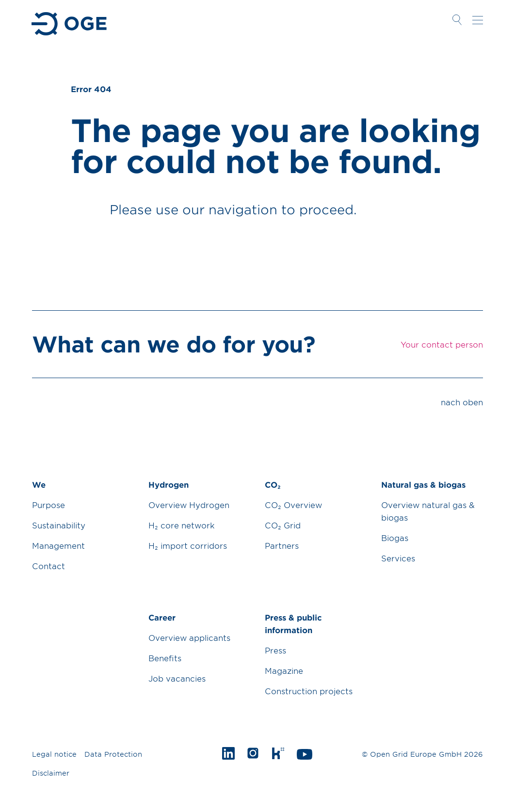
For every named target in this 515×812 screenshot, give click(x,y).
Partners (282, 545)
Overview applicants (189, 637)
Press (275, 650)
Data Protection (113, 754)
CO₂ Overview (293, 505)
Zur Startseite (70, 24)
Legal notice (54, 754)
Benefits (165, 658)
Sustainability (59, 525)
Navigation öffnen (478, 20)
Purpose (48, 505)
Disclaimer (51, 773)
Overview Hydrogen (189, 505)
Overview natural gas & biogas (428, 511)
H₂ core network (182, 525)
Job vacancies (177, 678)
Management (58, 545)
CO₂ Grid (283, 525)
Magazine (284, 670)
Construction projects (309, 691)
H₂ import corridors (188, 545)
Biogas (395, 538)
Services (398, 558)
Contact (48, 566)
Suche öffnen (457, 20)
